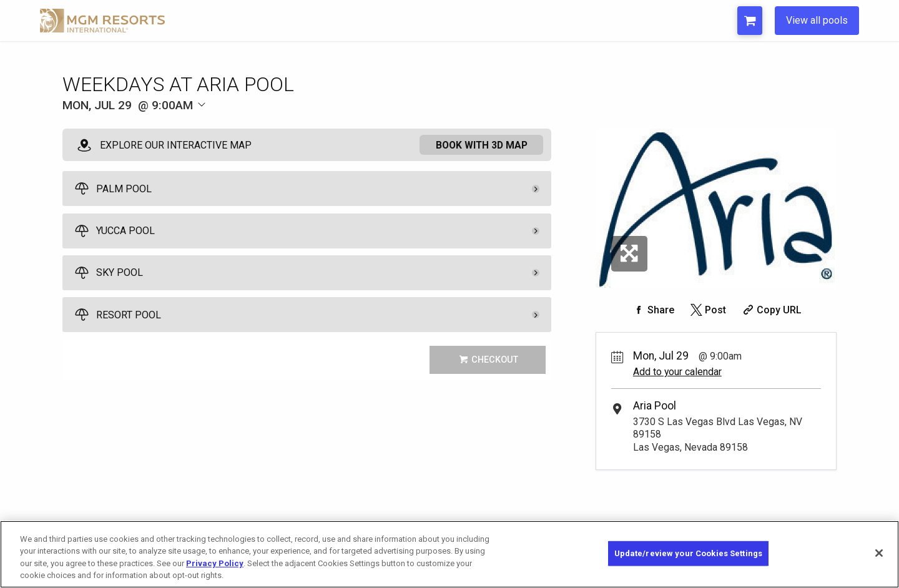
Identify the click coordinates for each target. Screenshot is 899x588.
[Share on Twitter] (707, 310)
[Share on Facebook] (652, 310)
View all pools (817, 20)
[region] (449, 554)
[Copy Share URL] (771, 310)
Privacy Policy (215, 563)
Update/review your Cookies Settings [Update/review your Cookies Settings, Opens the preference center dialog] (689, 553)
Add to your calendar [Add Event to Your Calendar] (677, 372)
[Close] (879, 553)
